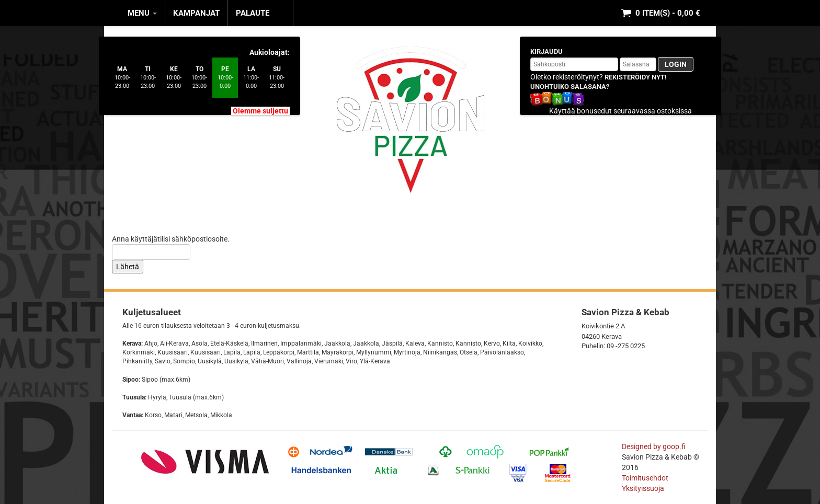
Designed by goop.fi (654, 446)
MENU (142, 13)
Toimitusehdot (646, 478)
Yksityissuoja (643, 488)
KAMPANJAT (196, 13)
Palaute (253, 13)
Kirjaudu (546, 51)
